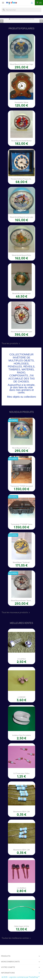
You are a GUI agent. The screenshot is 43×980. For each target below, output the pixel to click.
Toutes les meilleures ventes (17, 938)
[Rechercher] (21, 10)
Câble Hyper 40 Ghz (21, 926)
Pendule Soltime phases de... (21, 179)
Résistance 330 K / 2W (21, 812)
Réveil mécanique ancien (21, 293)
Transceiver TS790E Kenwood (22, 486)
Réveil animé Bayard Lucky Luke (21, 217)
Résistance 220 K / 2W (21, 850)
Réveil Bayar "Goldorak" (21, 562)
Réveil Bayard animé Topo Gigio (22, 64)
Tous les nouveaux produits (16, 613)
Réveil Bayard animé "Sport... (22, 601)
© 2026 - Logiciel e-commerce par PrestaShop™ (21, 977)
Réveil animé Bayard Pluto (21, 255)
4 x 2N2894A (21, 888)
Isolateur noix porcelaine (22, 735)
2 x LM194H (22, 659)
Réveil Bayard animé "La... (22, 448)
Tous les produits (11, 344)
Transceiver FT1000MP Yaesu (22, 524)
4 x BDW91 (22, 697)
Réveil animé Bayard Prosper (21, 332)
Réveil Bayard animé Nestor (21, 141)
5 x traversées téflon (22, 773)
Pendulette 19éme (21, 102)
